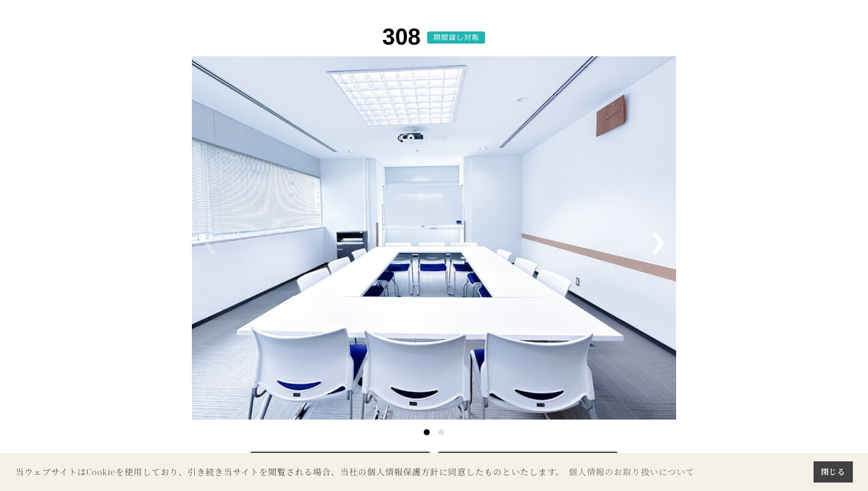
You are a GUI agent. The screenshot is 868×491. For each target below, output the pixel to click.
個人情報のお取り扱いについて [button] (631, 472)
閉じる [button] (833, 472)
